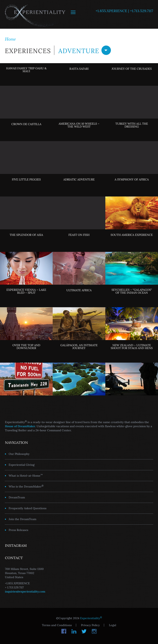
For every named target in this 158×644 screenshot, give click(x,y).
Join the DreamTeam (23, 519)
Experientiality (35, 14)
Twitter (84, 631)
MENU (73, 12)
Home (10, 39)
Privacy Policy (90, 625)
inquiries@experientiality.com (25, 591)
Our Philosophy (19, 454)
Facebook (64, 631)
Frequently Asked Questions (28, 508)
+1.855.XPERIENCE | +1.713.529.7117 (124, 11)
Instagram (94, 631)
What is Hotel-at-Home (26, 475)
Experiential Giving (22, 465)
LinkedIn (74, 631)
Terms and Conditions (57, 625)
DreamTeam (17, 497)
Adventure (85, 50)
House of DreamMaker (20, 426)
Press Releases (18, 530)
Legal (113, 625)
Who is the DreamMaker (26, 486)
